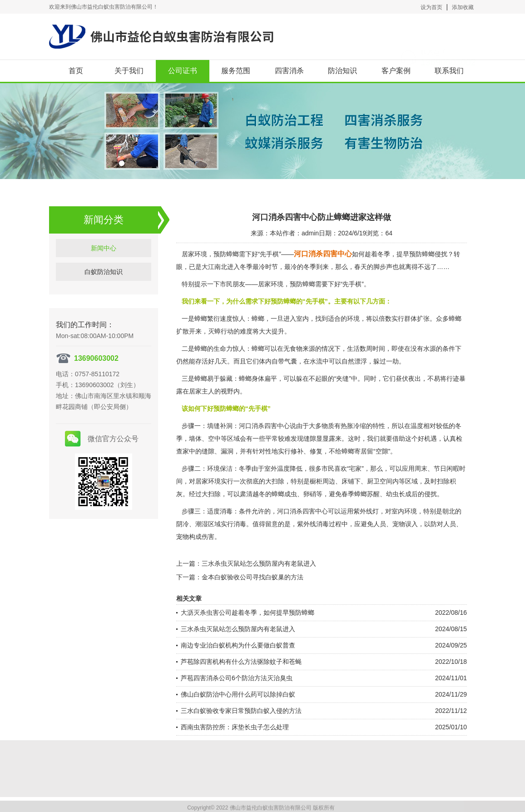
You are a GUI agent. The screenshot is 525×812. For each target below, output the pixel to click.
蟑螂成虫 (284, 494)
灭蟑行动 (221, 331)
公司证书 (183, 71)
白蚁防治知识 (104, 319)
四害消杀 (289, 71)
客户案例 (396, 71)
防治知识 (342, 71)
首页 (76, 71)
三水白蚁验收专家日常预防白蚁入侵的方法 (241, 711)
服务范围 (236, 71)
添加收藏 (463, 7)
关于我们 (129, 71)
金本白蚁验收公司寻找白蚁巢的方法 (253, 577)
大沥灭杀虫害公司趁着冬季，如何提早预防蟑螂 (248, 613)
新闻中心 (104, 295)
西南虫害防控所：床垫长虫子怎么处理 (235, 727)
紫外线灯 (366, 511)
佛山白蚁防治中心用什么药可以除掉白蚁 (238, 694)
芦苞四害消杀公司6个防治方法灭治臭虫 (237, 678)
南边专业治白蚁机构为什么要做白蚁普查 (238, 645)
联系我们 (449, 71)
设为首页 (431, 7)
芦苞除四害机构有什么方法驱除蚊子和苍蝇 (241, 662)
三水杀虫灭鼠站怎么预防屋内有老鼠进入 (259, 563)
